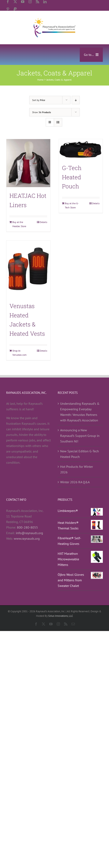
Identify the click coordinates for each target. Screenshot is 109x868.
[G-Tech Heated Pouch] (81, 149)
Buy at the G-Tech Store (72, 205)
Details (43, 222)
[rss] (38, 2)
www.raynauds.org (27, 538)
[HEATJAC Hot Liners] (28, 163)
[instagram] (30, 2)
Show (42, 112)
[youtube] (23, 2)
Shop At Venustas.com (19, 353)
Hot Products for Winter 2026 (77, 469)
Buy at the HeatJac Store (19, 224)
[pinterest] (8, 9)
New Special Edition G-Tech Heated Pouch (80, 454)
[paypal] (15, 9)
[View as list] (58, 122)
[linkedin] (45, 2)
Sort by (39, 100)
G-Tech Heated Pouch (72, 177)
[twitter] (15, 2)
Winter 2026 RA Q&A (75, 482)
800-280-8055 (27, 527)
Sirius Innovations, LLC (61, 616)
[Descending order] (76, 100)
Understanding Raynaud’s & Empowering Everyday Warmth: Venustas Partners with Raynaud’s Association (80, 412)
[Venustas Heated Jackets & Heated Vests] (28, 269)
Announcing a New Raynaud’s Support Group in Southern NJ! (80, 436)
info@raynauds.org (29, 533)
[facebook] (8, 2)
